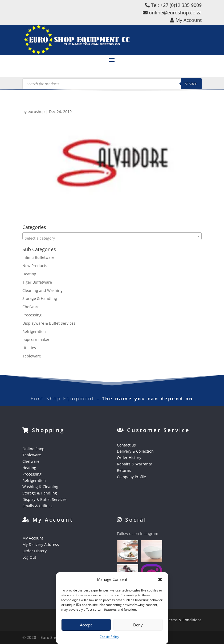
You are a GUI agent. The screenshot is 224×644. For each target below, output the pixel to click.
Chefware (31, 307)
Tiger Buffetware (37, 282)
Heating (29, 274)
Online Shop (33, 449)
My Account (33, 538)
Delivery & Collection (135, 451)
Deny (138, 625)
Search (191, 84)
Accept (86, 625)
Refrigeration (34, 331)
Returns (124, 470)
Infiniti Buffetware (38, 257)
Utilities (29, 348)
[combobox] (112, 236)
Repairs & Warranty (134, 464)
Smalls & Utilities (37, 506)
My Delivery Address (41, 544)
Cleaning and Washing (42, 290)
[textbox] (112, 238)
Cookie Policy (109, 637)
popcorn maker (36, 339)
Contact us (126, 445)
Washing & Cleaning (40, 487)
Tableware (32, 356)
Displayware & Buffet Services (49, 323)
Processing (32, 315)
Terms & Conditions (184, 620)
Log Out (29, 557)
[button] (160, 579)
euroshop (36, 112)
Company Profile (131, 477)
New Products (35, 266)
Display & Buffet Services (44, 499)
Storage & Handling (40, 298)
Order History (129, 458)
